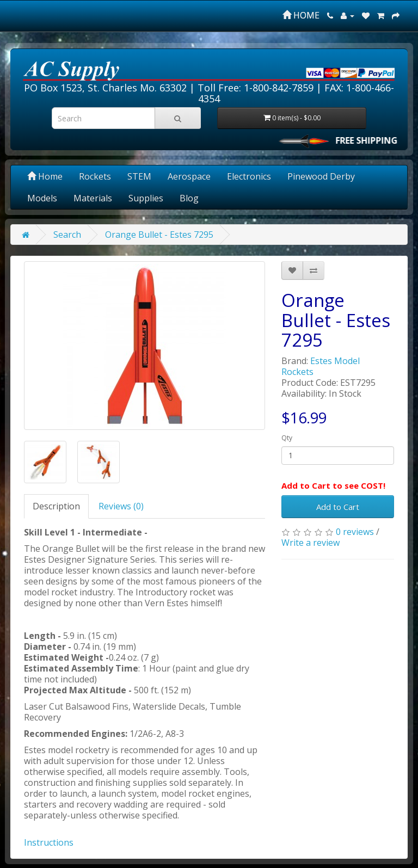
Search (67, 235)
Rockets (95, 176)
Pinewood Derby (321, 176)
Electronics (249, 176)
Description (56, 506)
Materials (93, 198)
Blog (189, 198)
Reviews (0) (121, 506)
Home (45, 176)
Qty (287, 438)
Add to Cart (338, 507)
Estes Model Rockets (321, 366)
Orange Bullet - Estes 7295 (159, 235)
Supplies (146, 198)
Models (42, 198)
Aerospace (189, 176)
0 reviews (355, 532)
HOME (301, 15)
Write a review (311, 543)
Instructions (49, 842)
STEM (139, 176)
